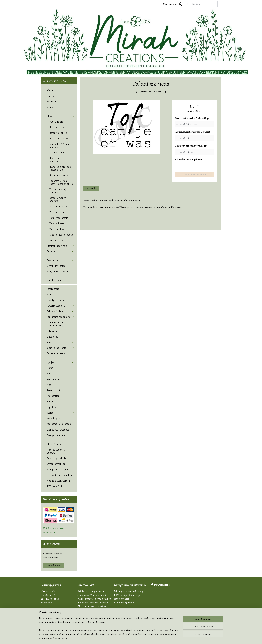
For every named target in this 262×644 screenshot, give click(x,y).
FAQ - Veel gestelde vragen (128, 595)
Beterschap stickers (60, 207)
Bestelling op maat (124, 603)
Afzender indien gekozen (189, 160)
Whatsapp (52, 101)
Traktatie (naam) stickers (58, 191)
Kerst (60, 342)
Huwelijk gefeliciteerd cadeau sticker (60, 168)
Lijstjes (60, 362)
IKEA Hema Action (55, 486)
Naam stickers (57, 127)
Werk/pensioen (57, 212)
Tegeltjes (51, 407)
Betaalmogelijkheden (57, 458)
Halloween (52, 331)
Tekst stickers (57, 223)
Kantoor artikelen (55, 379)
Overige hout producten (58, 430)
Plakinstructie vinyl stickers (56, 451)
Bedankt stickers (58, 133)
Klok (49, 385)
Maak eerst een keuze (194, 174)
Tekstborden (60, 260)
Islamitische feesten (60, 348)
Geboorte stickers (59, 175)
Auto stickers (56, 240)
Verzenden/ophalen (56, 464)
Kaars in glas (53, 418)
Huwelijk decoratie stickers (59, 160)
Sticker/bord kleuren (57, 444)
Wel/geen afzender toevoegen (191, 146)
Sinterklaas (52, 337)
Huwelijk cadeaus (55, 300)
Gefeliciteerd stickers (60, 139)
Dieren (50, 368)
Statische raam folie (60, 246)
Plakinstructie (122, 599)
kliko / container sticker (61, 235)
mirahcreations (160, 585)
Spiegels (51, 402)
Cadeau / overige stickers (58, 199)
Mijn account (173, 4)
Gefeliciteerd (53, 289)
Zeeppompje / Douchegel (59, 424)
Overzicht (91, 188)
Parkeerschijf (53, 390)
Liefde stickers (57, 153)
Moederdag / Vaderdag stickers (61, 146)
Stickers (60, 116)
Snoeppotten (53, 396)
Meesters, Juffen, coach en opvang (60, 324)
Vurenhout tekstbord (57, 266)
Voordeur (60, 413)
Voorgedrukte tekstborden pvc (60, 273)
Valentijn (51, 294)
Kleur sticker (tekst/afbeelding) (192, 118)
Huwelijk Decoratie (60, 306)
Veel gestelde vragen (57, 469)
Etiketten (60, 251)
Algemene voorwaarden (58, 481)
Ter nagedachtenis (59, 218)
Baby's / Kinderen (60, 311)
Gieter (50, 374)
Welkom (51, 90)
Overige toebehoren (56, 435)
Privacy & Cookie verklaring (60, 475)
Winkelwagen (54, 565)
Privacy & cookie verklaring (128, 591)
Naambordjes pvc (55, 280)
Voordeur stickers (58, 229)
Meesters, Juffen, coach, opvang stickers (61, 182)
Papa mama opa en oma (60, 317)
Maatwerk (52, 107)
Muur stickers (56, 122)
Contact (51, 96)
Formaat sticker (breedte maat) (192, 132)
